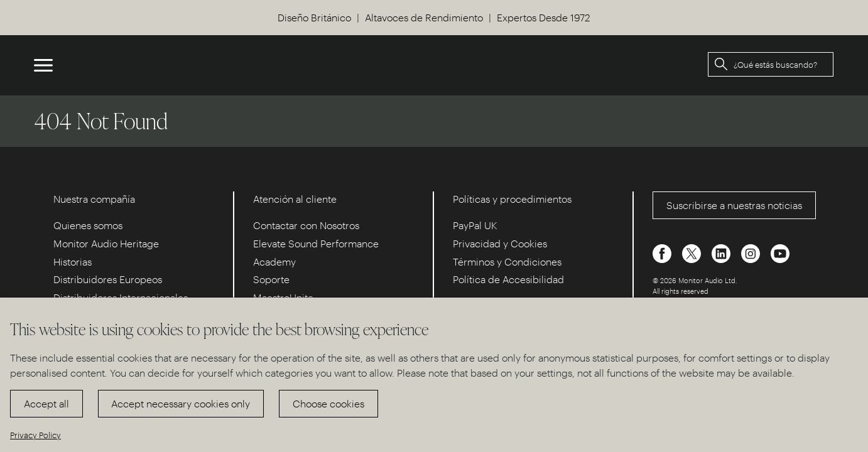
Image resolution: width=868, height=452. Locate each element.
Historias (73, 261)
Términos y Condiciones (507, 261)
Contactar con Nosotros (306, 225)
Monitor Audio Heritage (106, 243)
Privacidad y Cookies (500, 243)
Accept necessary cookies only (181, 403)
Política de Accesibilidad (508, 279)
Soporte (271, 279)
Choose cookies (328, 403)
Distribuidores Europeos (108, 279)
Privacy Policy (35, 435)
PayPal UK (475, 225)
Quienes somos (88, 225)
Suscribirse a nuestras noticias (734, 205)
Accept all (46, 403)
